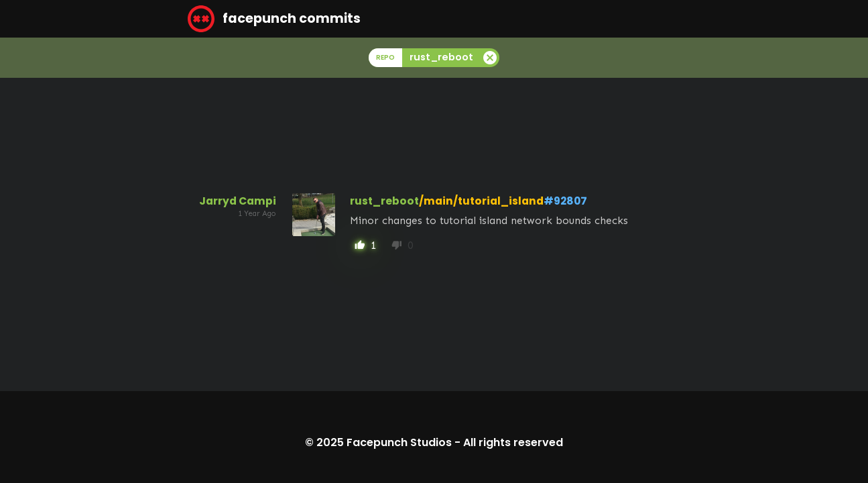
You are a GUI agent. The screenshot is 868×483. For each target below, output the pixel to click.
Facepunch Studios (399, 442)
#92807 (565, 201)
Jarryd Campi (238, 201)
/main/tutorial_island (481, 201)
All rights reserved (513, 442)
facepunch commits (274, 19)
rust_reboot (384, 201)
